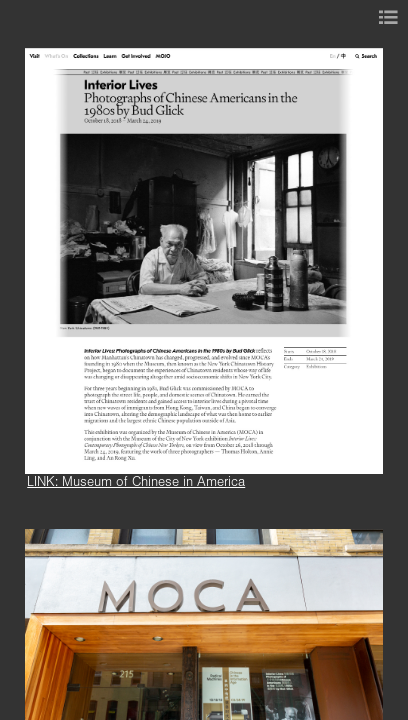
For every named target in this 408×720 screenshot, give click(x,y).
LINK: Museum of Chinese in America (136, 482)
